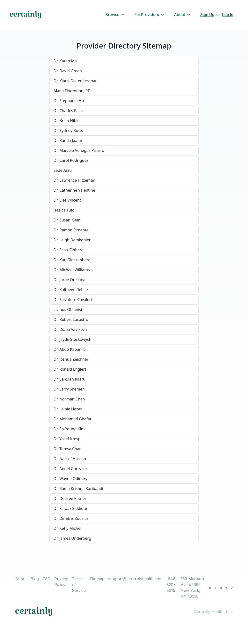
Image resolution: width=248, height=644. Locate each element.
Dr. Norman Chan (69, 399)
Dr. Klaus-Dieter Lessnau (76, 81)
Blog (35, 579)
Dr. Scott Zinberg (69, 250)
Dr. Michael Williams (72, 270)
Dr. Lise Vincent (67, 200)
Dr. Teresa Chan (68, 449)
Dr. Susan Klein (67, 220)
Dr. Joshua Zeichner (71, 359)
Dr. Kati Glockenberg (72, 260)
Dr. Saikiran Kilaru (70, 379)
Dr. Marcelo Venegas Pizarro (79, 150)
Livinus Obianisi (68, 310)
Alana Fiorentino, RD (72, 91)
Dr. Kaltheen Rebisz (71, 290)
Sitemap (97, 579)
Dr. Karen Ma (65, 61)
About (21, 579)
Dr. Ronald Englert (70, 369)
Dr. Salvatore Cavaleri (73, 300)
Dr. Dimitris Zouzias (71, 518)
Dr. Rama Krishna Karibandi (78, 489)
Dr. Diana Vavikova (70, 329)
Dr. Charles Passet (70, 111)
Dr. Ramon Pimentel (71, 230)
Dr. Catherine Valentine (74, 190)
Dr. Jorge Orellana (70, 280)
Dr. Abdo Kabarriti (70, 349)
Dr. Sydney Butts (68, 130)
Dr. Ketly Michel (67, 528)
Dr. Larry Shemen (69, 389)
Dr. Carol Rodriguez (71, 160)
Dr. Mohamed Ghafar (73, 419)
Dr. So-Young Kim (69, 429)
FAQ (46, 579)
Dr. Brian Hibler (67, 121)
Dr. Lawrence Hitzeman (74, 180)
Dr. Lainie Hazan (68, 409)
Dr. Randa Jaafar (68, 140)
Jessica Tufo (64, 210)
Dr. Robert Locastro (71, 319)
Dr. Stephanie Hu (69, 101)
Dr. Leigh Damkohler (72, 240)
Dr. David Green (68, 71)
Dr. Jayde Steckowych (72, 339)
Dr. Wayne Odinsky (70, 479)
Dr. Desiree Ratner (70, 498)
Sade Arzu (63, 170)
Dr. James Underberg (72, 538)
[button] (115, 15)
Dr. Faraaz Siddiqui (70, 508)
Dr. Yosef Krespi (67, 439)
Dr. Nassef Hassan (70, 459)
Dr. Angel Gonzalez (70, 469)
